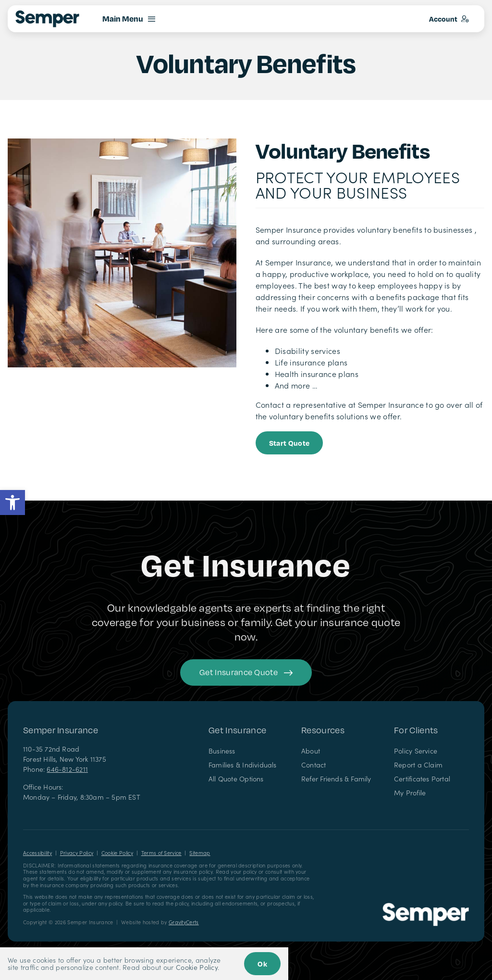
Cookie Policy (117, 853)
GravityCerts (184, 922)
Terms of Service (161, 853)
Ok (262, 964)
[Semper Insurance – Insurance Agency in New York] (426, 906)
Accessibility (37, 853)
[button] (12, 503)
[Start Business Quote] (289, 443)
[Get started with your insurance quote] (246, 672)
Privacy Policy (77, 853)
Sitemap (200, 853)
